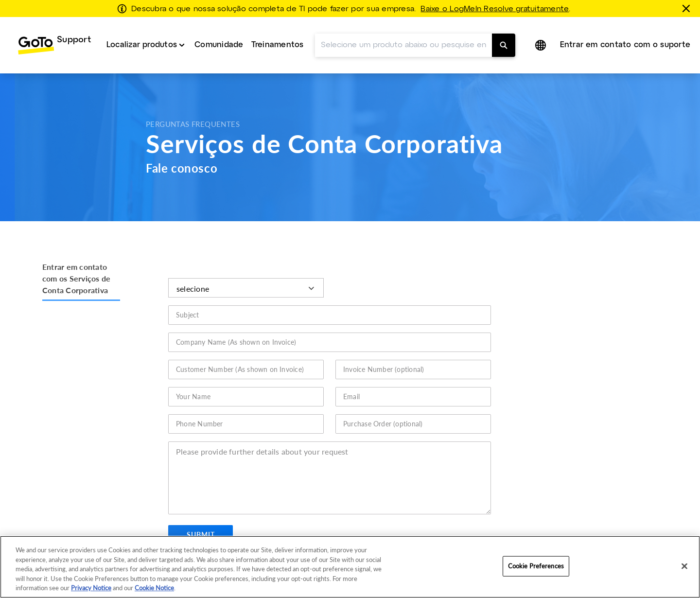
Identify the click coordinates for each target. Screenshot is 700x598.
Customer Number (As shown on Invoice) (240, 369)
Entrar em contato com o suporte (625, 45)
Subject (188, 315)
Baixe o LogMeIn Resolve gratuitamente (495, 9)
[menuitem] (54, 45)
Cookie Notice (154, 588)
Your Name (193, 396)
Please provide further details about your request (262, 451)
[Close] (684, 566)
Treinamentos (278, 45)
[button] (542, 45)
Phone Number (200, 424)
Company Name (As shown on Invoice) (236, 342)
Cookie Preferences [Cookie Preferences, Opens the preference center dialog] (536, 566)
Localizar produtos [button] (142, 45)
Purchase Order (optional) (383, 424)
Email (351, 396)
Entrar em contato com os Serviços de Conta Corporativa (76, 278)
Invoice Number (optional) (384, 369)
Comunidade (219, 45)
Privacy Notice (91, 588)
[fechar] (688, 8)
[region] (350, 567)
